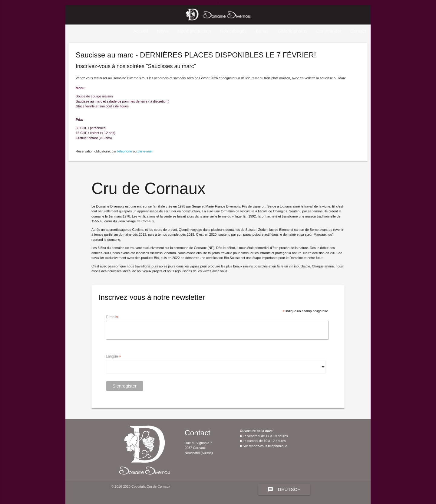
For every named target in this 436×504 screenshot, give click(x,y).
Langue (114, 357)
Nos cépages (233, 31)
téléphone (125, 151)
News (163, 31)
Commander (329, 31)
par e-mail (145, 151)
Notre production (194, 31)
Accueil (140, 31)
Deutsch (284, 489)
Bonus (262, 31)
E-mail (112, 317)
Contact (358, 31)
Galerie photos (292, 31)
